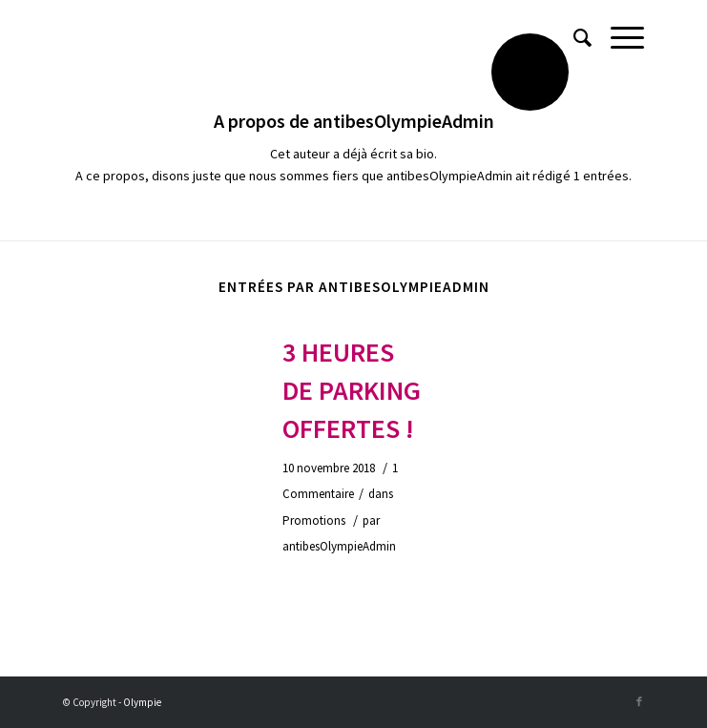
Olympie (142, 702)
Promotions (314, 520)
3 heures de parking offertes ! (352, 390)
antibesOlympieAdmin (339, 546)
